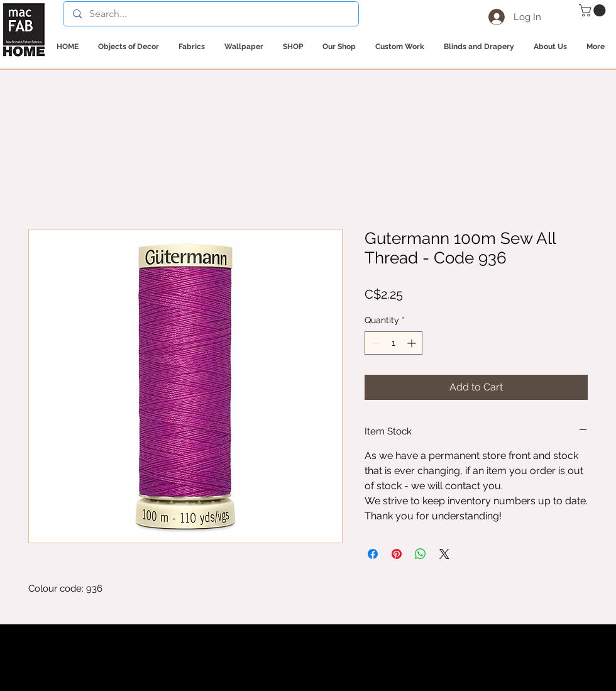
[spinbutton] (393, 343)
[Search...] (211, 14)
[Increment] (413, 343)
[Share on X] (444, 554)
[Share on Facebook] (373, 554)
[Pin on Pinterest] (397, 554)
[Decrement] (374, 343)
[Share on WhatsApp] (421, 554)
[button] (594, 10)
